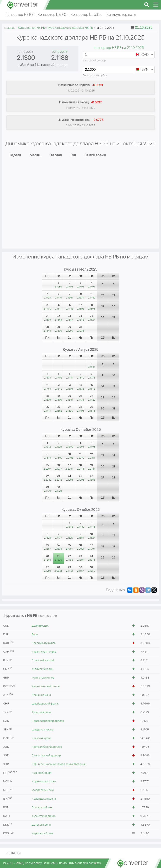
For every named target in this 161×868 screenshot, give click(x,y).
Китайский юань (42, 669)
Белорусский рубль (95, 76)
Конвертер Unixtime (87, 15)
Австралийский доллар (47, 747)
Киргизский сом (42, 834)
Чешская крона (41, 738)
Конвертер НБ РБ (19, 15)
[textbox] (144, 55)
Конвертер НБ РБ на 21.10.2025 (119, 48)
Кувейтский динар (44, 816)
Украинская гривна (44, 652)
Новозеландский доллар (48, 721)
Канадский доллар (94, 61)
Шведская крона (42, 730)
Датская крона (41, 825)
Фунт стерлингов (43, 678)
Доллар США (40, 626)
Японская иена (41, 695)
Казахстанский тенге (46, 686)
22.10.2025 (60, 52)
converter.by (23, 5)
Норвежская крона (44, 782)
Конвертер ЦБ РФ (52, 15)
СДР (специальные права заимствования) (59, 764)
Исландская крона (44, 799)
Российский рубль (44, 643)
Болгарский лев (42, 808)
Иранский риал (41, 773)
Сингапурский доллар (46, 756)
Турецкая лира (41, 712)
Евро (35, 635)
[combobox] (144, 55)
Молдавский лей (43, 790)
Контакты (13, 853)
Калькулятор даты (121, 15)
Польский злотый (43, 660)
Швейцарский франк (45, 704)
